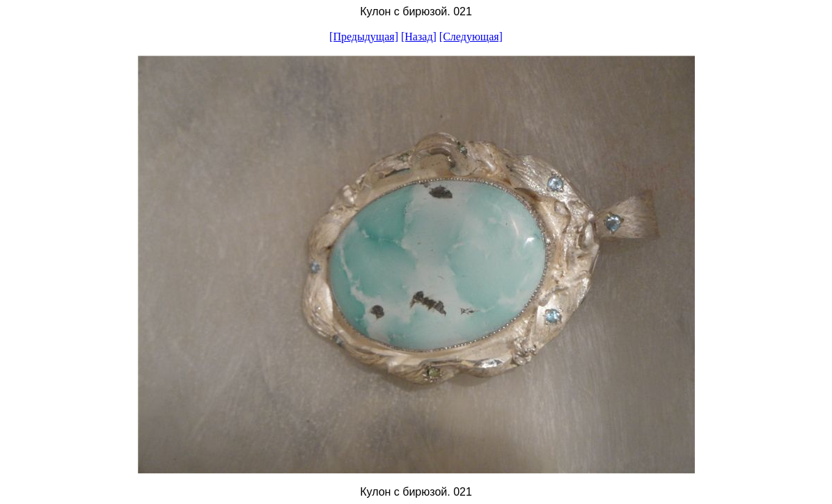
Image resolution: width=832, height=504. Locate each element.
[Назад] (419, 37)
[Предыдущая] (364, 37)
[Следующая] (471, 37)
